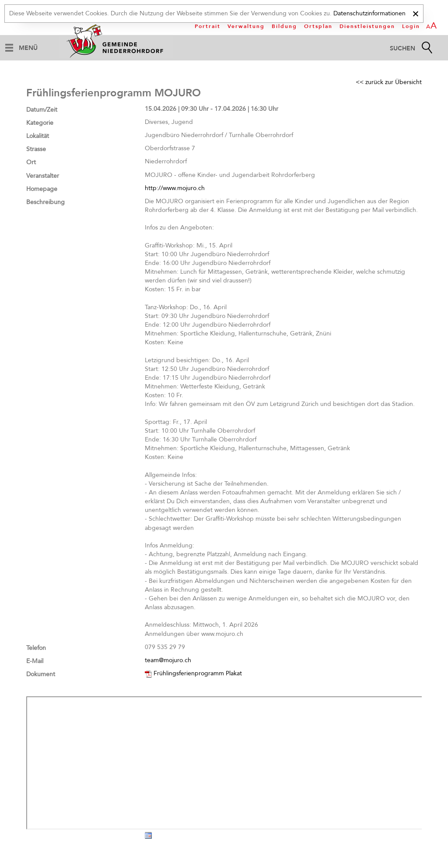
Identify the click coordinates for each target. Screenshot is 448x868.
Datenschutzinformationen (369, 13)
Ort (31, 162)
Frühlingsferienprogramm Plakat (198, 673)
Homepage (42, 189)
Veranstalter (43, 176)
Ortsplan (318, 26)
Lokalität (38, 136)
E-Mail (35, 661)
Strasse (36, 149)
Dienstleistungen (367, 26)
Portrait (208, 26)
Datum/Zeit (42, 110)
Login (411, 26)
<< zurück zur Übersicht (389, 82)
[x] (415, 12)
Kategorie (40, 123)
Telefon (36, 648)
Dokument (41, 674)
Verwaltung (246, 26)
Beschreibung (45, 202)
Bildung (284, 26)
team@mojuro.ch (168, 660)
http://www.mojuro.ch (175, 188)
